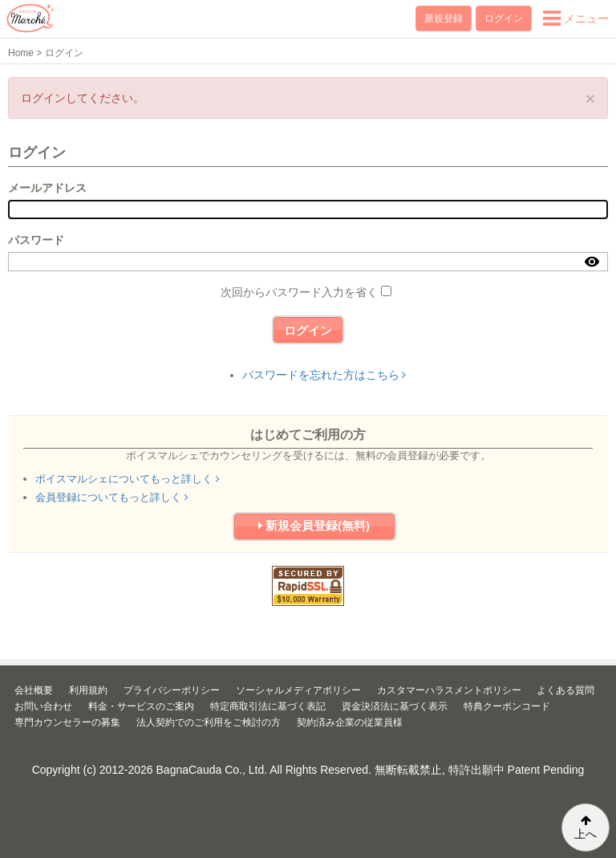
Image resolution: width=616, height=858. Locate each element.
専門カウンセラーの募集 (67, 722)
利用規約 (88, 690)
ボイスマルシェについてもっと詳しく (128, 479)
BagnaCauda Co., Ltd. (212, 770)
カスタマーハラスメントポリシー (449, 690)
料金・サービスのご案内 (141, 706)
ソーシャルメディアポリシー (298, 690)
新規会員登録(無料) (314, 525)
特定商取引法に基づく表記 (268, 706)
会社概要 (34, 690)
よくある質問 (565, 690)
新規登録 (444, 18)
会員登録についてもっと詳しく (112, 497)
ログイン (504, 18)
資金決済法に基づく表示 (395, 706)
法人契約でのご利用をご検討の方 (209, 722)
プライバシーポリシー (172, 690)
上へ (586, 828)
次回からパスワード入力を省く (299, 292)
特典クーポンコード (507, 706)
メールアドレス (47, 188)
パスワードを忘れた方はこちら (324, 375)
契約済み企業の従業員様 (350, 722)
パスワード (36, 240)
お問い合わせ (43, 706)
